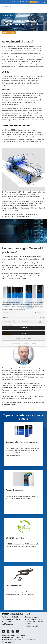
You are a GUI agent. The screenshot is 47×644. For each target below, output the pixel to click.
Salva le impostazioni (23, 338)
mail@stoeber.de (7, 624)
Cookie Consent (29, 640)
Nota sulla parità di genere (12, 640)
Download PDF (9, 33)
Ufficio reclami (8, 642)
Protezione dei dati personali (13, 637)
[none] (40, 2)
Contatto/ (33, 2)
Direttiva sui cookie (17, 343)
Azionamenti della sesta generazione (22, 442)
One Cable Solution (14, 586)
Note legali (21, 635)
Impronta (34, 343)
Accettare (23, 328)
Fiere (27, 2)
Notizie (22, 2)
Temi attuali (14, 15)
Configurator (15, 2)
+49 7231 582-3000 (32, 626)
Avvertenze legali (8, 635)
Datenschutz (27, 343)
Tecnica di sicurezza (14, 490)
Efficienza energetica (15, 538)
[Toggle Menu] (44, 9)
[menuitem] (40, 2)
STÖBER (6, 15)
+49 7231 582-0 (7, 622)
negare (23, 333)
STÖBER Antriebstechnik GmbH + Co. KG (16, 614)
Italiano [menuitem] (40, 2)
